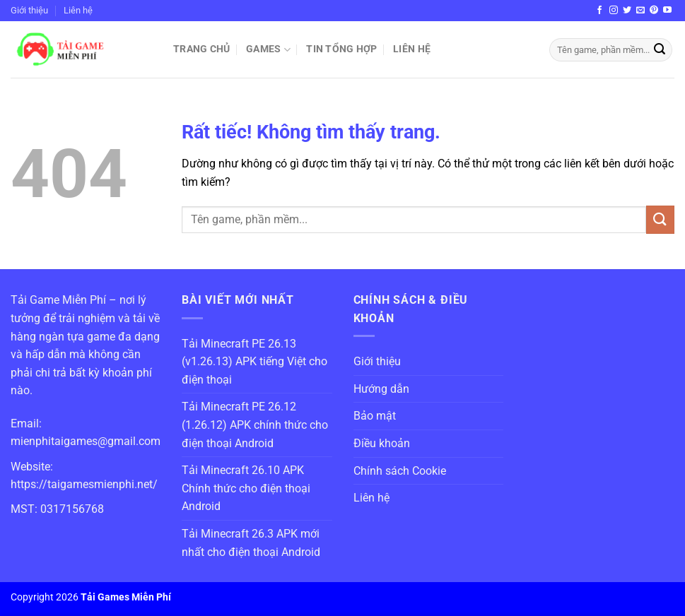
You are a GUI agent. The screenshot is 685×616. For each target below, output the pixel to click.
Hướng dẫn (381, 389)
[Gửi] (660, 50)
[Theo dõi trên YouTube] (667, 11)
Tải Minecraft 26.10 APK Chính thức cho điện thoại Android (246, 488)
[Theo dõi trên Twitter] (627, 11)
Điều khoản (382, 443)
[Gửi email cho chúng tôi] (640, 11)
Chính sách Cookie (400, 471)
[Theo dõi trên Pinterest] (654, 11)
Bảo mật (375, 416)
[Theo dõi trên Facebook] (599, 11)
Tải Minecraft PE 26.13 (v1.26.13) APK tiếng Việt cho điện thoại (254, 362)
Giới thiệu (29, 10)
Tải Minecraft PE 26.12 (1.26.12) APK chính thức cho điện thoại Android (255, 425)
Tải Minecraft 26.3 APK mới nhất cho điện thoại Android (251, 543)
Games (268, 50)
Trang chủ (202, 49)
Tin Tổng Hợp (341, 49)
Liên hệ (78, 10)
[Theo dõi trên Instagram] (614, 11)
